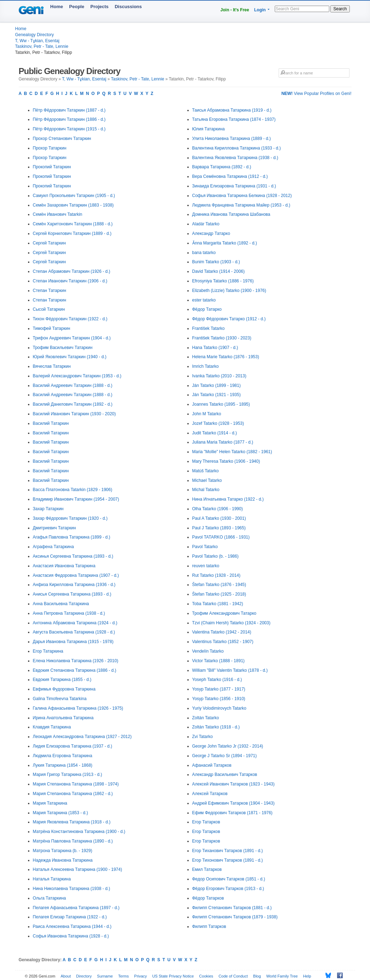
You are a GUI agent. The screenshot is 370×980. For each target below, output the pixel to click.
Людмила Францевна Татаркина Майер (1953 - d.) (241, 205)
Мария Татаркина (50, 803)
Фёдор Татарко (207, 309)
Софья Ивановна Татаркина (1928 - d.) (71, 936)
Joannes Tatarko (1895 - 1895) (221, 404)
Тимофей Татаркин (52, 328)
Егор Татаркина (48, 651)
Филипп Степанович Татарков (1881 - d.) (232, 908)
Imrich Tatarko (206, 366)
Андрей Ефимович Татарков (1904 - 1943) (234, 803)
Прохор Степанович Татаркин (62, 139)
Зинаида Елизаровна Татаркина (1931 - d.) (234, 186)
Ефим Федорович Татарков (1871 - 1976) (232, 813)
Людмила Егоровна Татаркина (63, 756)
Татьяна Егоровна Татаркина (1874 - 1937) (234, 119)
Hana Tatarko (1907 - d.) (215, 348)
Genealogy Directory (35, 35)
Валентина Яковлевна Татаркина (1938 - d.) (235, 158)
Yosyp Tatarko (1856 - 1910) (219, 699)
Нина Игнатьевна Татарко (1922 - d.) (228, 499)
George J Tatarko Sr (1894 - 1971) (225, 756)
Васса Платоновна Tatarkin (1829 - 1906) (73, 490)
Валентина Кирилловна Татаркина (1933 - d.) (237, 148)
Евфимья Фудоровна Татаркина (64, 689)
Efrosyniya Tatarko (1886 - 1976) (223, 281)
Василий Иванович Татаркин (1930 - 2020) (75, 414)
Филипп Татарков (209, 927)
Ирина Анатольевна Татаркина (63, 718)
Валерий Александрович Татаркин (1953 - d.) (77, 376)
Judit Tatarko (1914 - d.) (215, 433)
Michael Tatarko (207, 480)
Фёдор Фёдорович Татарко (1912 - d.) (229, 319)
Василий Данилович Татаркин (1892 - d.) (73, 404)
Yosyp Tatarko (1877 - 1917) (219, 689)
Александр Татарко (211, 233)
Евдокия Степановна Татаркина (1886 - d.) (75, 670)
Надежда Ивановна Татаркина (63, 860)
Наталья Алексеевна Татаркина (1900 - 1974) (78, 869)
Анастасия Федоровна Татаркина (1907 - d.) (76, 575)
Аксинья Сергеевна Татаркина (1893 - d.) (73, 556)
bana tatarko (204, 253)
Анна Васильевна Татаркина (61, 604)
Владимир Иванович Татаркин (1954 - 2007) (76, 499)
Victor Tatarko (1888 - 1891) (218, 661)
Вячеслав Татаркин (52, 366)
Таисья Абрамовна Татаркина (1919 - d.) (232, 110)
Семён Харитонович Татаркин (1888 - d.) (73, 224)
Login (260, 10)
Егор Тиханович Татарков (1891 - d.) (228, 851)
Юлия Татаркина (209, 129)
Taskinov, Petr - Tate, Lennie (42, 46)
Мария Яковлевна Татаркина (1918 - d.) (72, 822)
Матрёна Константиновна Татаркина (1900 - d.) (79, 832)
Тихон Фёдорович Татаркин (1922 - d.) (70, 319)
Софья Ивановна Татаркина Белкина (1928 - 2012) (242, 196)
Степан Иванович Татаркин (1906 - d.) (70, 281)
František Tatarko (209, 328)
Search (340, 9)
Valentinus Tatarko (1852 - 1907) (223, 642)
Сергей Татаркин (49, 243)
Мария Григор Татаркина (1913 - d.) (68, 775)
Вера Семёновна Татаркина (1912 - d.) (230, 176)
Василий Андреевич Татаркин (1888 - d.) (73, 385)
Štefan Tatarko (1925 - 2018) (219, 594)
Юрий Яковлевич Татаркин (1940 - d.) (70, 357)
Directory (84, 976)
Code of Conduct (233, 976)
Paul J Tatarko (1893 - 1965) (219, 528)
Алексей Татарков (210, 794)
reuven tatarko (206, 566)
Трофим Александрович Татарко (224, 613)
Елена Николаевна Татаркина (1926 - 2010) (76, 661)
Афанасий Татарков (212, 765)
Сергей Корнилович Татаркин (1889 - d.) (72, 233)
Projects (99, 7)
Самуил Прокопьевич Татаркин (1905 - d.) (74, 196)
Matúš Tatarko (206, 471)
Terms (124, 976)
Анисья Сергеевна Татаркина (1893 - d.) (72, 594)
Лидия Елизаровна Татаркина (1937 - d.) (73, 746)
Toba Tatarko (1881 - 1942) (218, 604)
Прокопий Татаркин (52, 167)
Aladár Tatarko (206, 224)
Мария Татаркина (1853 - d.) (61, 813)
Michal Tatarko (206, 490)
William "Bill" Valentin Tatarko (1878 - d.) (230, 670)
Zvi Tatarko (203, 737)
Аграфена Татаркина (53, 547)
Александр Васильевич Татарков (225, 775)
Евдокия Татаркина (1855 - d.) (62, 680)
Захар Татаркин (48, 509)
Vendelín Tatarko (208, 651)
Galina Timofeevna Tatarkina (60, 699)
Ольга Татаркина (50, 898)
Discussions (128, 7)
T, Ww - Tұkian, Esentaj (37, 41)
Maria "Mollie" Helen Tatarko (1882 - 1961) (232, 452)
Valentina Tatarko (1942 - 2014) (222, 632)
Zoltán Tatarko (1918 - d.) (216, 727)
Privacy (141, 976)
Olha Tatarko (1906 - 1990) (218, 509)
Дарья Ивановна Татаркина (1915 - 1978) (73, 642)
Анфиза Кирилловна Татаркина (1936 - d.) (74, 585)
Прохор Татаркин (50, 148)
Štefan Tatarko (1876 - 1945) (219, 585)
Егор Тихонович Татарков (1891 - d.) (228, 860)
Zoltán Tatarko (206, 718)
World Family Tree (282, 976)
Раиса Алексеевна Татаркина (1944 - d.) (72, 927)
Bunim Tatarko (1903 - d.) (216, 262)
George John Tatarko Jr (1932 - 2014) (228, 746)
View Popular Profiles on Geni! (317, 94)
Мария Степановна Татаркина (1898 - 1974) (76, 784)
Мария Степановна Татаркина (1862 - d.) (73, 794)
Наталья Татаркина (52, 879)
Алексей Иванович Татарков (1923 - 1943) (234, 784)
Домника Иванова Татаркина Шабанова (231, 214)
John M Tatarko (207, 414)
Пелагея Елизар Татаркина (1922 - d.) (70, 917)
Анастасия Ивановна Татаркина (64, 566)
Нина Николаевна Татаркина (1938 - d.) (72, 889)
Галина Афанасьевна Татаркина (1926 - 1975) (78, 708)
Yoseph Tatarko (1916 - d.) (217, 680)
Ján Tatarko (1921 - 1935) (217, 395)
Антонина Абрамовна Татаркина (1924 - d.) (75, 623)
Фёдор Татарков (208, 898)
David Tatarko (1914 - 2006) (219, 271)
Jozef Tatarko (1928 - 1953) (218, 423)
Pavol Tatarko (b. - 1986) (215, 556)
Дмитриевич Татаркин (55, 528)
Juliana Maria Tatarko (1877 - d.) (223, 442)
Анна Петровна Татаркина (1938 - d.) (69, 613)
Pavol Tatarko (205, 547)
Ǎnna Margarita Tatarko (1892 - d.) (225, 243)
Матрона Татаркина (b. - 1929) (63, 851)
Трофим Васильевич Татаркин (63, 348)
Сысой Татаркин (49, 309)
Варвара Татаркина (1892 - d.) (222, 167)
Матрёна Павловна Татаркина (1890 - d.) (73, 841)
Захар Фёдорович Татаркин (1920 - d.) (70, 518)
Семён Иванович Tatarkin (58, 214)
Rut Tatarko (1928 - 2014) (217, 575)
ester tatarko (204, 300)
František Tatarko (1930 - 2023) (222, 338)
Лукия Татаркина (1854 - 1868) (63, 765)
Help (307, 976)
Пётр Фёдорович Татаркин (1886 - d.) (69, 119)
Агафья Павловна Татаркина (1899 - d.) (72, 537)
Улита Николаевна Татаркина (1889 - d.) (232, 139)
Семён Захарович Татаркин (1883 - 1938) (73, 205)
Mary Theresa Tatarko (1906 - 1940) (226, 461)
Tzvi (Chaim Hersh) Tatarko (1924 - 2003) (231, 623)
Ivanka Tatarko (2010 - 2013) (219, 376)
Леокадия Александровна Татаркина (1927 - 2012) (82, 737)
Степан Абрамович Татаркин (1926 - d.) (72, 271)
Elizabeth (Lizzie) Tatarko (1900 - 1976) (229, 291)
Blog (257, 976)
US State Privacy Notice (173, 976)
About (66, 976)
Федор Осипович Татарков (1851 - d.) (229, 879)
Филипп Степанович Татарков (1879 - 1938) (235, 917)
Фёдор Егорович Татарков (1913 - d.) (228, 889)
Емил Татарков (207, 869)
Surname (105, 976)
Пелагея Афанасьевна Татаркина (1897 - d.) (76, 908)
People (77, 7)
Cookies (206, 976)
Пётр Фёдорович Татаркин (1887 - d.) (69, 110)
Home (57, 7)
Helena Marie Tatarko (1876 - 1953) (226, 357)
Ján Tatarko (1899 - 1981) (217, 385)
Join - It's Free (235, 10)
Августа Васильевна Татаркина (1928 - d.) (74, 632)
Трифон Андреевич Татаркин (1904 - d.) (72, 338)
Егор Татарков (206, 822)
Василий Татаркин (51, 423)
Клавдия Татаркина (52, 727)
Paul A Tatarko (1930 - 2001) (219, 518)
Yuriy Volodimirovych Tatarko (219, 708)
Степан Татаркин (50, 291)
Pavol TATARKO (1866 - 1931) (221, 537)
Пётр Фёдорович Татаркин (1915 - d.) (69, 129)
